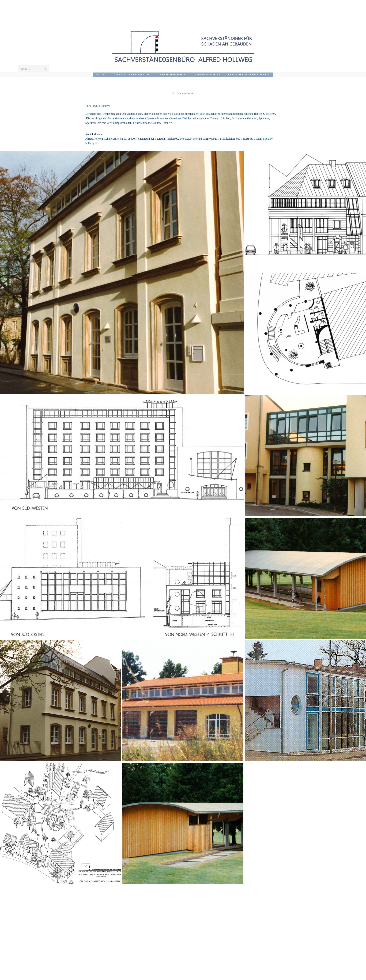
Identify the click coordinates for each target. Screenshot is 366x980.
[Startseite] (173, 93)
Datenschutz (309, 977)
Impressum (329, 977)
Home (344, 977)
